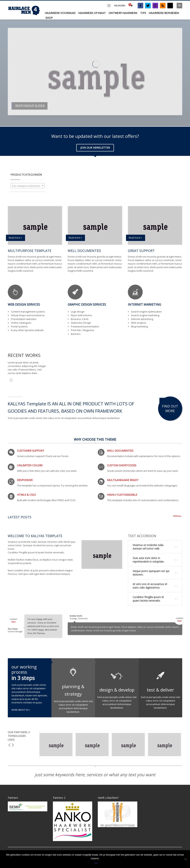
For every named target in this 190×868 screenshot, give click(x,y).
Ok (96, 863)
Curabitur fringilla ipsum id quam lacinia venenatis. (148, 599)
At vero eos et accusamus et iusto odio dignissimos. (150, 586)
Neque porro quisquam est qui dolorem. (151, 573)
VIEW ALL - (178, 516)
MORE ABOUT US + (21, 710)
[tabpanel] (95, 72)
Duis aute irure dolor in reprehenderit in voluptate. (148, 560)
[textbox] (28, 186)
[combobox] (28, 186)
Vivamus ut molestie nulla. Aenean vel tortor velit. (148, 547)
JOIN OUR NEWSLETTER (95, 148)
